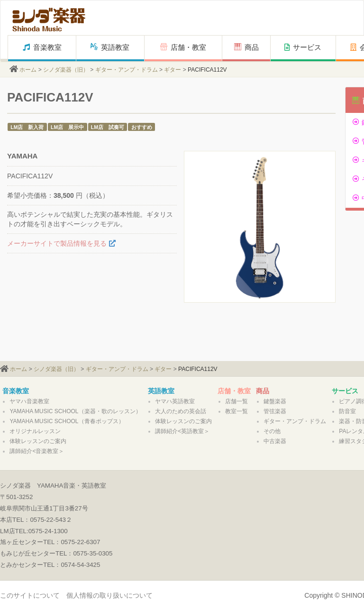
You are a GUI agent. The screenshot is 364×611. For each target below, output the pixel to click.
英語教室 (110, 47)
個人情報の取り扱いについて (109, 595)
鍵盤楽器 (275, 401)
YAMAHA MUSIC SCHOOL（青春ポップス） (67, 421)
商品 (246, 47)
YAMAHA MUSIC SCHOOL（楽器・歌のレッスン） (75, 411)
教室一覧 (237, 411)
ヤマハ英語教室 (175, 401)
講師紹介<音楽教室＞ (37, 451)
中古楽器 (275, 441)
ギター (173, 70)
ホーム (28, 70)
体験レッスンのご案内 (38, 441)
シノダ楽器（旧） (66, 70)
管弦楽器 (275, 411)
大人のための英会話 (181, 411)
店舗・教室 (183, 47)
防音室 (347, 411)
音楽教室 (42, 47)
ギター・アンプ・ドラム (127, 70)
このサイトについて (30, 595)
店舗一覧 (237, 401)
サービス (303, 47)
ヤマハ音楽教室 (29, 401)
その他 (272, 431)
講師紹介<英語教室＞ (182, 431)
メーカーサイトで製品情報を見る (57, 243)
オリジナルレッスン (35, 431)
